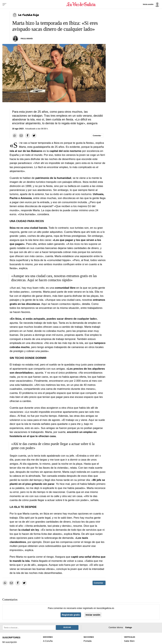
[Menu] (4, 4)
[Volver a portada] (81, 4)
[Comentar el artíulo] (97, 136)
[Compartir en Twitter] (34, 136)
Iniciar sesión (93, 615)
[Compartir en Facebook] (28, 136)
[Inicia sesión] (151, 4)
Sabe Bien (129, 641)
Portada (88, 641)
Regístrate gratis (71, 615)
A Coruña (48, 641)
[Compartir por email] (21, 136)
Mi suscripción (10, 642)
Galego (129, 627)
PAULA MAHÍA (27, 39)
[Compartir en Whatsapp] (15, 136)
